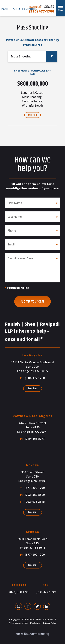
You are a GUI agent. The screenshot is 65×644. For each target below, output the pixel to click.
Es (41, 6)
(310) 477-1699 (46, 592)
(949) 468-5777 (32, 439)
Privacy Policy (49, 623)
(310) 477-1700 (42, 11)
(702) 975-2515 (32, 502)
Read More (32, 115)
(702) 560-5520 (32, 495)
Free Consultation (35, 7)
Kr (53, 6)
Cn (47, 6)
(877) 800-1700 (32, 488)
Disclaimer (35, 623)
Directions (33, 389)
